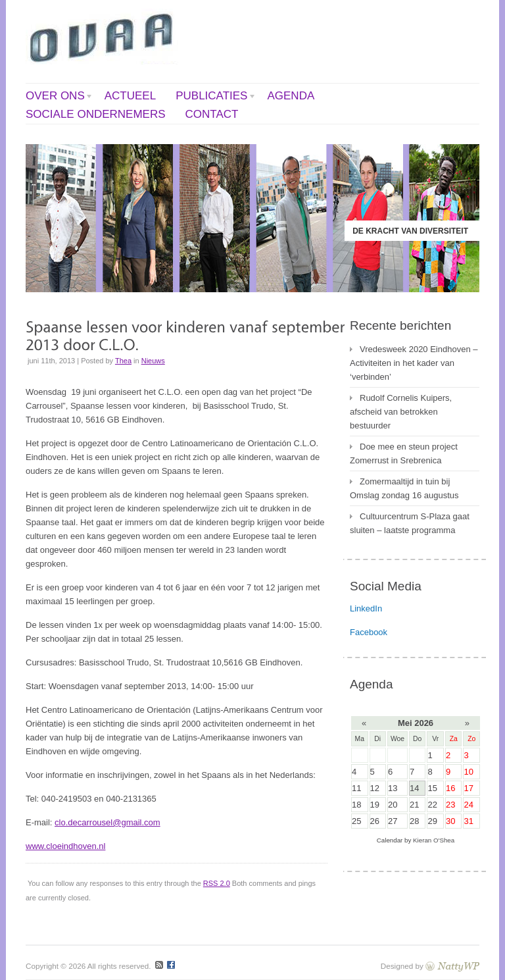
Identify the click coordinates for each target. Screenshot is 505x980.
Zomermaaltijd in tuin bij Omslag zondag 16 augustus (404, 488)
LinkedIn (366, 608)
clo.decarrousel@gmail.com (108, 822)
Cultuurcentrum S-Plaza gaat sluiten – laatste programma (410, 523)
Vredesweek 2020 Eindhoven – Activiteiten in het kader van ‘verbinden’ (414, 363)
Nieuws (153, 361)
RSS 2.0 (217, 883)
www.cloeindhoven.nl (65, 846)
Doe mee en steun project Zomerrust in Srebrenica (404, 453)
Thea (123, 361)
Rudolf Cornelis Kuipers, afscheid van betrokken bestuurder (401, 412)
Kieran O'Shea (434, 840)
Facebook (369, 632)
